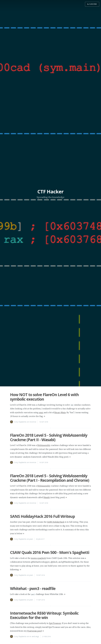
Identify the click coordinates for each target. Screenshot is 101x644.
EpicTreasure (55, 623)
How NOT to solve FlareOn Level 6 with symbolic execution (44, 397)
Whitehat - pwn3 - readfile (33, 588)
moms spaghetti (38, 558)
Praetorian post (34, 631)
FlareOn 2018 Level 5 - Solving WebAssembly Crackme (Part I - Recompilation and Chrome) (50, 478)
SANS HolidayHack (56, 522)
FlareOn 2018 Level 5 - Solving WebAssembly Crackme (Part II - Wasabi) (49, 437)
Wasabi (47, 497)
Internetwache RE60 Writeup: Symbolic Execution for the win (44, 615)
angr (41, 413)
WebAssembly (44, 445)
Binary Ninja (60, 413)
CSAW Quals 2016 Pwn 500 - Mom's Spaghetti (50, 552)
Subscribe (93, 4)
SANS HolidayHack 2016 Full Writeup (42, 516)
